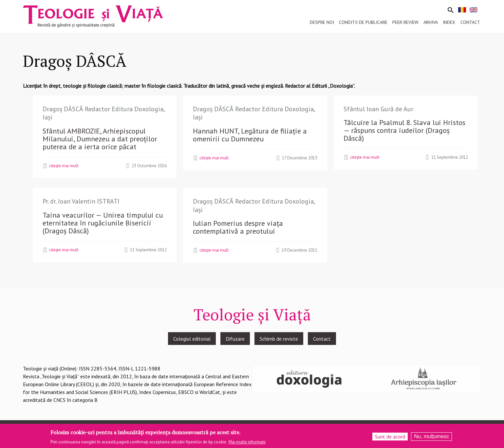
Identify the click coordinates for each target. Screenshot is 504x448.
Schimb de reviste (279, 339)
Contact (322, 339)
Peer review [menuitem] (405, 22)
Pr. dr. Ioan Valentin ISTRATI (81, 201)
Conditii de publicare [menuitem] (363, 22)
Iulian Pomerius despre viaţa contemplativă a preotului (238, 227)
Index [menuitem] (449, 22)
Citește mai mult (64, 166)
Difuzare (235, 339)
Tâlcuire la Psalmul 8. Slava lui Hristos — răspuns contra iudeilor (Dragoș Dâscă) (404, 130)
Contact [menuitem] (470, 22)
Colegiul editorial (192, 339)
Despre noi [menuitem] (322, 22)
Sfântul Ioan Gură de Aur (378, 109)
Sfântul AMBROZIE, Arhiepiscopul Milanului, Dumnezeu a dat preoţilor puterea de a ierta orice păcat (100, 139)
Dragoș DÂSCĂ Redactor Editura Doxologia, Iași (103, 113)
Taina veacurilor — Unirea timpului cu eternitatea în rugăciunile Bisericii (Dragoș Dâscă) (103, 223)
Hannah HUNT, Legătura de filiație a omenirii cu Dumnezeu (250, 135)
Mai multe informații (247, 443)
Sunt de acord (390, 438)
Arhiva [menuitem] (431, 22)
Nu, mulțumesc (431, 437)
